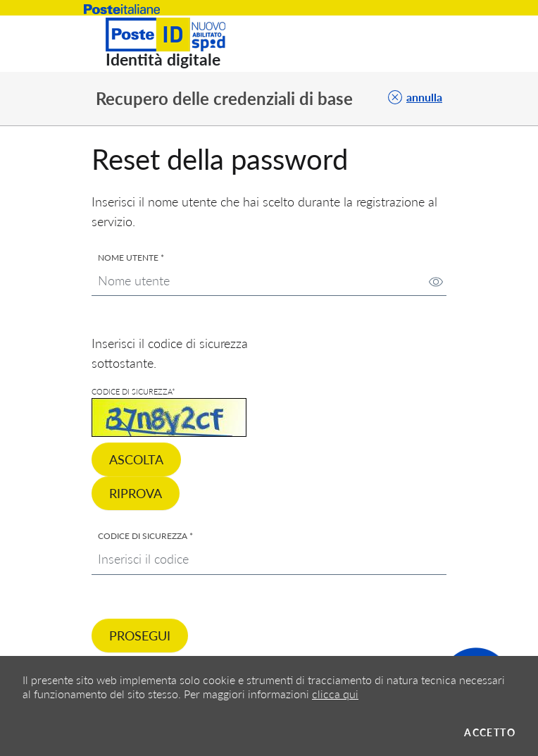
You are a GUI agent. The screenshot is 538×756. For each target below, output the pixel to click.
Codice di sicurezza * (145, 537)
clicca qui (335, 694)
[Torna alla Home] (174, 43)
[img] (436, 282)
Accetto (490, 733)
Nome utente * (131, 258)
